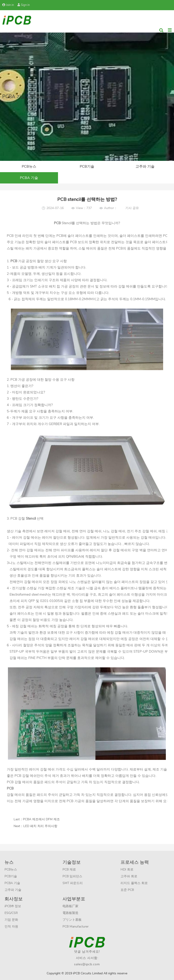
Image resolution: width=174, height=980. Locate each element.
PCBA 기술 (29, 178)
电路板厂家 (70, 906)
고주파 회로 (129, 876)
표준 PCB (127, 890)
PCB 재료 (69, 869)
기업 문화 (11, 920)
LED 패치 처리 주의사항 (40, 826)
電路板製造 (70, 913)
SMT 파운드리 (73, 883)
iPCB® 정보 (13, 906)
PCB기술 (87, 167)
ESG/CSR (11, 913)
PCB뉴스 (29, 167)
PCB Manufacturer (76, 926)
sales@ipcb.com (87, 964)
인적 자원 (11, 926)
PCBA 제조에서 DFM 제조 (41, 819)
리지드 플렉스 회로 (134, 883)
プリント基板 (72, 920)
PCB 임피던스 (72, 876)
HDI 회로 (127, 869)
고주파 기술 (145, 167)
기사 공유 (132, 208)
